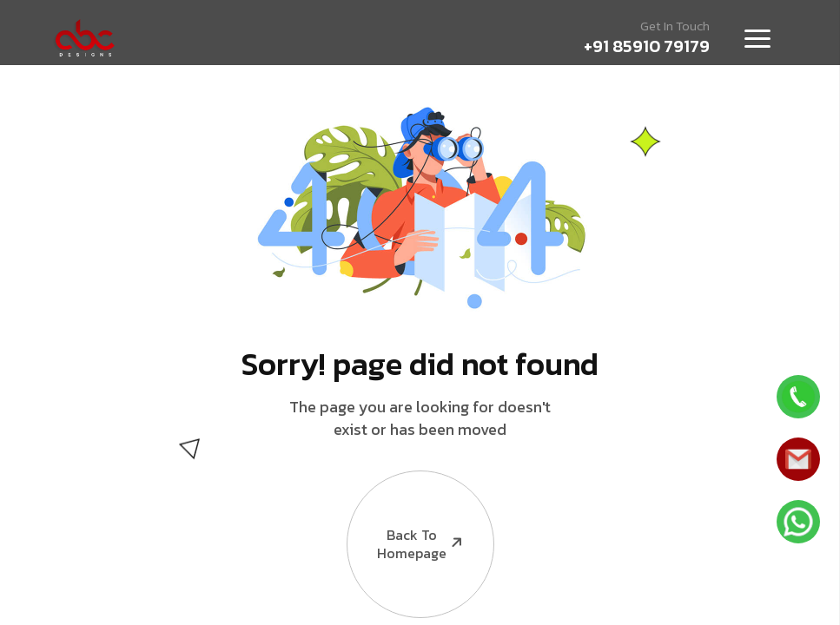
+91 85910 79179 (647, 46)
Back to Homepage (406, 517)
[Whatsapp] (798, 397)
